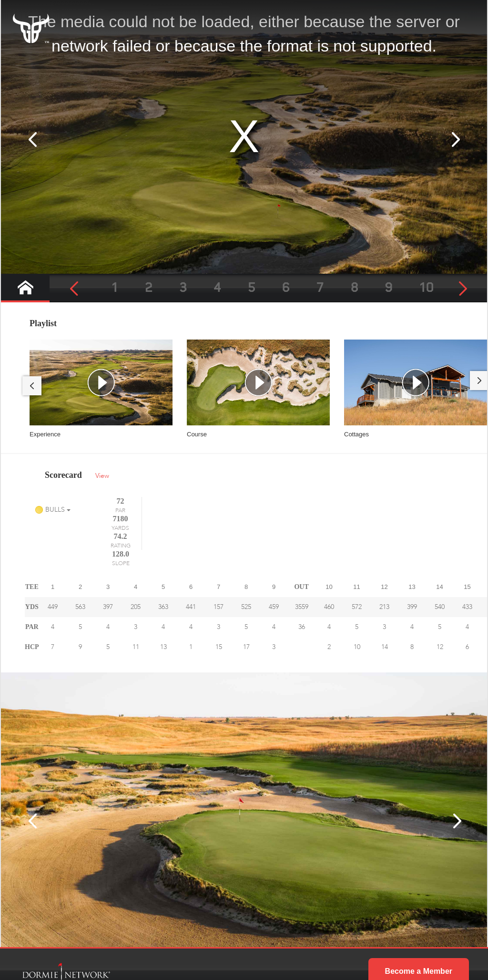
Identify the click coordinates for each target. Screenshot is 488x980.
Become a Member (419, 927)
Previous (32, 386)
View (102, 476)
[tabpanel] (101, 389)
